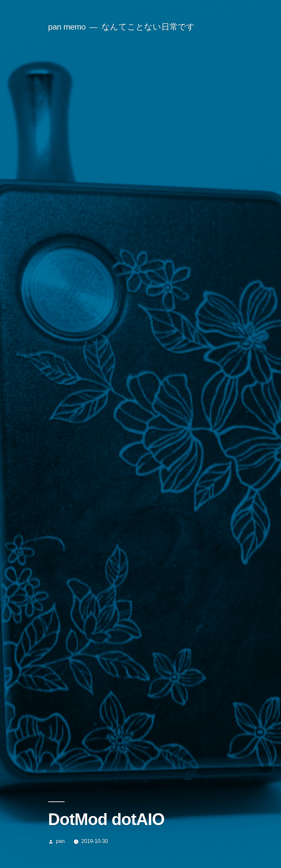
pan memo (67, 27)
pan (60, 841)
